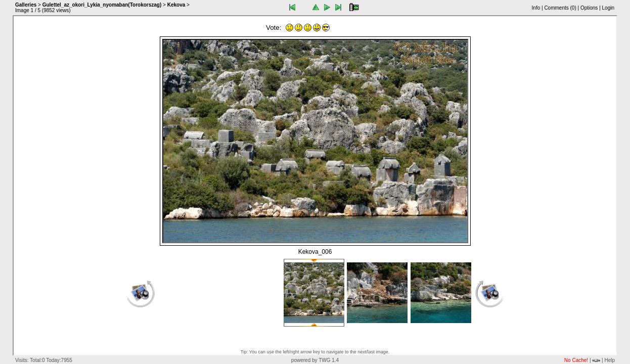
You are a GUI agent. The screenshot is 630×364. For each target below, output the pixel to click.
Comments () (560, 8)
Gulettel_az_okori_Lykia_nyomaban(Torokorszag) (102, 5)
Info (536, 8)
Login (608, 8)
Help (610, 360)
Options (589, 8)
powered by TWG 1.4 (315, 360)
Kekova (176, 5)
